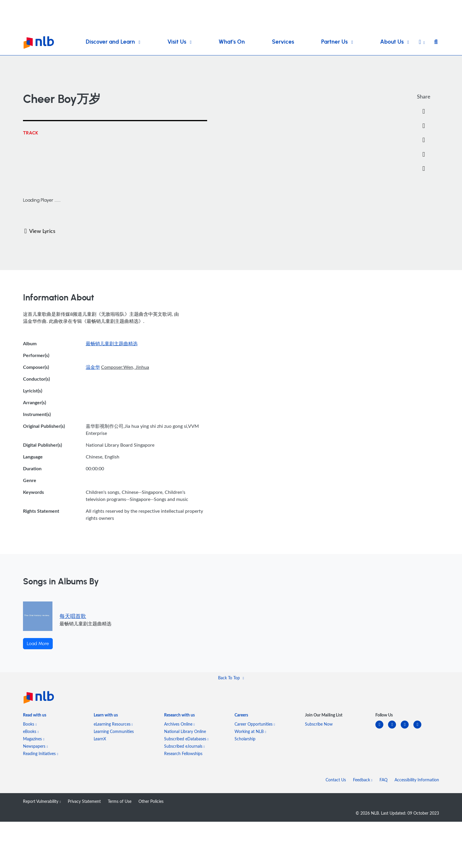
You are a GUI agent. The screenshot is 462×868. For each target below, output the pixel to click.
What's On (232, 42)
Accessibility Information (417, 780)
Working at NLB (250, 731)
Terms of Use (120, 801)
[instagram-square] (407, 728)
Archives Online (179, 724)
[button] (422, 42)
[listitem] (35, 716)
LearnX (100, 739)
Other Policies (151, 801)
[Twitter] (424, 126)
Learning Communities (114, 731)
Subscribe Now (319, 724)
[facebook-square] (394, 728)
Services (283, 42)
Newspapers (35, 746)
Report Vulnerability (42, 801)
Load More (38, 644)
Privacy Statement (84, 801)
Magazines (34, 739)
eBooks (31, 731)
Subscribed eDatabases (186, 739)
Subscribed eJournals (184, 746)
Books (30, 724)
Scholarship (245, 739)
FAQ (383, 780)
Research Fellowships (183, 753)
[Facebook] (424, 111)
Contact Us (336, 780)
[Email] (424, 140)
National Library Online (185, 731)
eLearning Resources (113, 724)
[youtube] (420, 728)
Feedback (363, 780)
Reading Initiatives (41, 753)
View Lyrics (40, 231)
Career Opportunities (255, 724)
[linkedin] (382, 728)
